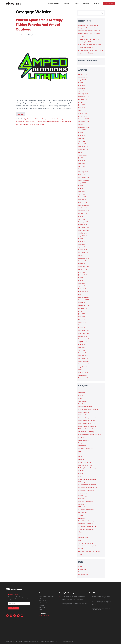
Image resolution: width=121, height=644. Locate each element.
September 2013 (84, 339)
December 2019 (83, 205)
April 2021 (82, 166)
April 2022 (82, 141)
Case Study (82, 404)
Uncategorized (83, 538)
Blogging (81, 396)
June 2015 (82, 281)
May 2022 (82, 138)
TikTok (80, 532)
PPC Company (83, 482)
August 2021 (82, 155)
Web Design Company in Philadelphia (91, 546)
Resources (86, 3)
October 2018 (83, 233)
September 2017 (84, 258)
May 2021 (82, 163)
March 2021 (82, 169)
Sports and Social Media (86, 529)
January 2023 (83, 116)
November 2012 (83, 361)
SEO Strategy (83, 513)
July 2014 (81, 311)
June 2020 (82, 189)
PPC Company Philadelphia (87, 485)
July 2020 (81, 186)
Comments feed (83, 572)
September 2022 (84, 127)
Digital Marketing (29, 119)
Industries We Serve (53, 3)
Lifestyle (81, 457)
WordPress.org (83, 575)
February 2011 (83, 378)
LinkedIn (81, 460)
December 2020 (83, 177)
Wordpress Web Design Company (89, 552)
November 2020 (83, 180)
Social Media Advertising (86, 521)
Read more (21, 114)
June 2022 (82, 136)
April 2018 (82, 247)
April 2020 (82, 194)
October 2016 (83, 269)
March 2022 (82, 144)
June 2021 (82, 161)
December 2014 (83, 297)
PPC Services (83, 493)
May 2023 (82, 108)
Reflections (82, 499)
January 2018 (83, 250)
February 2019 (83, 222)
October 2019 (83, 208)
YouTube (81, 554)
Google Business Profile (86, 449)
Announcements (84, 390)
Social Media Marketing (86, 524)
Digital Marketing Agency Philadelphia (91, 418)
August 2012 (82, 367)
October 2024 (83, 74)
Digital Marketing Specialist (87, 426)
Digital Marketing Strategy (31, 124)
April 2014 (82, 320)
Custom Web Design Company (88, 410)
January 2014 (83, 328)
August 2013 (82, 342)
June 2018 (82, 242)
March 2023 (82, 111)
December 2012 (83, 359)
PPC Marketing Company (86, 490)
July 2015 (81, 278)
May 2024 (82, 88)
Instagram (82, 454)
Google (80, 443)
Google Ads (82, 446)
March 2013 (82, 353)
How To (81, 451)
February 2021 (83, 172)
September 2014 (84, 306)
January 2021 (83, 175)
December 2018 (83, 228)
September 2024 (84, 77)
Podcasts (81, 476)
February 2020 (83, 200)
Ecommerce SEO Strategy (87, 432)
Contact (96, 3)
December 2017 (83, 253)
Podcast (81, 474)
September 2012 (84, 364)
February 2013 (83, 356)
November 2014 (83, 300)
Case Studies (82, 401)
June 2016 (82, 272)
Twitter (81, 535)
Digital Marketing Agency (43, 119)
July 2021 (81, 158)
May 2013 (82, 347)
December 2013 (83, 331)
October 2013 (83, 336)
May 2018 (82, 244)
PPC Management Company (87, 488)
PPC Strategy (83, 496)
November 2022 (83, 122)
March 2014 (82, 322)
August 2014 (82, 308)
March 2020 (82, 197)
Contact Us (42, 614)
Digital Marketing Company (33, 122)
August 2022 (82, 130)
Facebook (81, 437)
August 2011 (82, 375)
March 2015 (82, 289)
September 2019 (84, 211)
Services (66, 3)
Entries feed (82, 569)
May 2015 (82, 283)
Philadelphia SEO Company (87, 468)
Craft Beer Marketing (85, 407)
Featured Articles (84, 440)
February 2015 (83, 292)
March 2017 (82, 261)
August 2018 (82, 236)
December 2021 (83, 147)
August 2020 (82, 183)
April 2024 (82, 91)
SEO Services (83, 507)
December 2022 (83, 119)
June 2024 (82, 85)
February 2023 (83, 113)
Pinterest (81, 471)
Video (80, 540)
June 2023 (82, 105)
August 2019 (82, 214)
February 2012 (83, 372)
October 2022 (83, 124)
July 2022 (81, 133)
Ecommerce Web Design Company (90, 435)
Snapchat (81, 515)
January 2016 (83, 275)
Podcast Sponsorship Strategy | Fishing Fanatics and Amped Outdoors (40, 25)
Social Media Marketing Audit (88, 527)
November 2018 (83, 230)
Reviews (81, 504)
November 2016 (83, 267)
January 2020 (83, 203)
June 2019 (82, 216)
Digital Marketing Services (51, 122)
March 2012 (82, 370)
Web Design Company (86, 543)
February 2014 (83, 325)
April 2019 (82, 219)
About (76, 3)
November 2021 (83, 150)
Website (43, 124)
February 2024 (83, 94)
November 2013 (83, 333)
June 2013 (82, 345)
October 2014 (83, 303)
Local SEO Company (85, 462)
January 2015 (83, 294)
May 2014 (82, 317)
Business (81, 398)
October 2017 (83, 255)
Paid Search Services (85, 465)
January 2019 (83, 225)
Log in (80, 566)
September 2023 (84, 97)
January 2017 (83, 264)
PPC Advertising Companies (87, 479)
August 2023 (82, 99)
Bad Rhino (82, 393)
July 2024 (81, 83)
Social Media (82, 518)
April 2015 (82, 286)
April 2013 (82, 350)
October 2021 (83, 152)
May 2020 (82, 191)
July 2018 (81, 239)
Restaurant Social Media (86, 501)
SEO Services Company (86, 510)
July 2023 (81, 102)
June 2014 (82, 314)
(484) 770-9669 (44, 616)
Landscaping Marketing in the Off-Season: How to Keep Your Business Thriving (90, 34)
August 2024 (82, 80)
